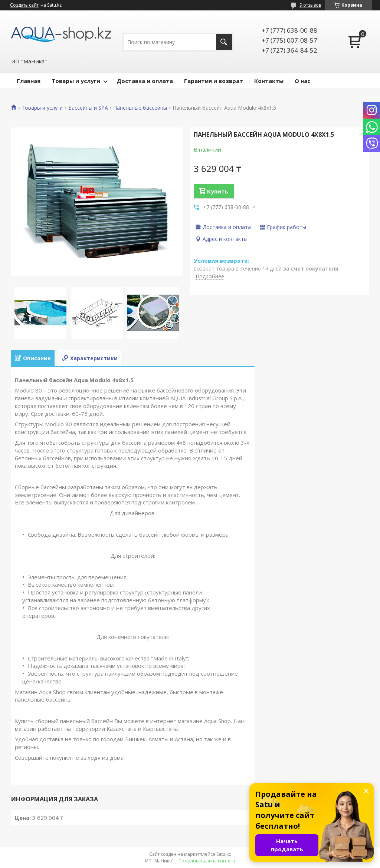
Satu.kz (224, 854)
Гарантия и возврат (214, 81)
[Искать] (224, 42)
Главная (29, 81)
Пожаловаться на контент (207, 861)
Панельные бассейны (140, 108)
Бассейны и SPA (88, 108)
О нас (302, 81)
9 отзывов (310, 5)
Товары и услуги (76, 81)
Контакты (269, 81)
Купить (218, 191)
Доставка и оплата (145, 81)
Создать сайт (24, 5)
